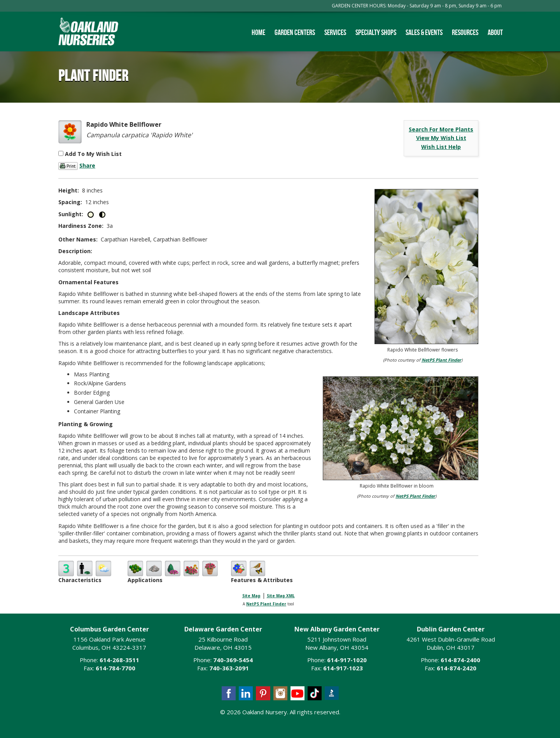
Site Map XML (281, 596)
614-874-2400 (460, 660)
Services (335, 32)
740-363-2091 (229, 668)
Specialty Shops (376, 32)
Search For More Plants (441, 129)
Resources (465, 32)
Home (258, 32)
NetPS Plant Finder (441, 360)
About (495, 32)
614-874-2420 (457, 668)
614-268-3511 (119, 660)
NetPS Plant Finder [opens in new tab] (266, 604)
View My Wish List (441, 138)
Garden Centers (295, 32)
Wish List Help (441, 147)
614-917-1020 (347, 660)
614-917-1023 (343, 668)
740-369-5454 (233, 660)
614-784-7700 (115, 668)
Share (87, 165)
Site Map (251, 596)
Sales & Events (424, 32)
